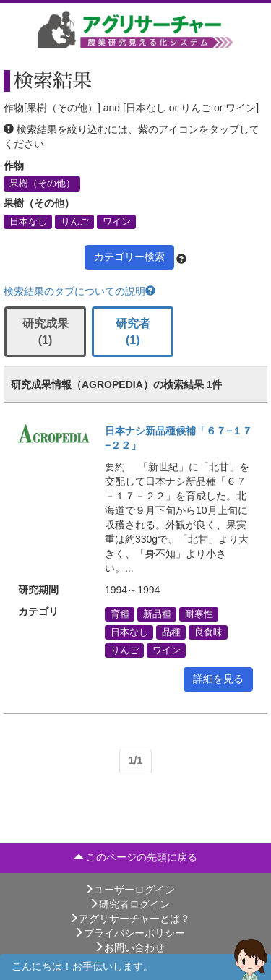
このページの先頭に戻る (136, 857)
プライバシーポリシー (129, 933)
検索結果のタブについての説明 (79, 291)
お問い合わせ (129, 947)
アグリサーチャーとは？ (129, 919)
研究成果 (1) (46, 332)
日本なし (28, 221)
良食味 (208, 632)
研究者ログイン (129, 904)
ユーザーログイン (129, 890)
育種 (120, 614)
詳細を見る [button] (218, 679)
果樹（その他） (42, 184)
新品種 (157, 614)
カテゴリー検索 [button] (129, 257)
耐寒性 (199, 614)
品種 (171, 632)
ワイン (117, 221)
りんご (75, 221)
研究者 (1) (133, 332)
